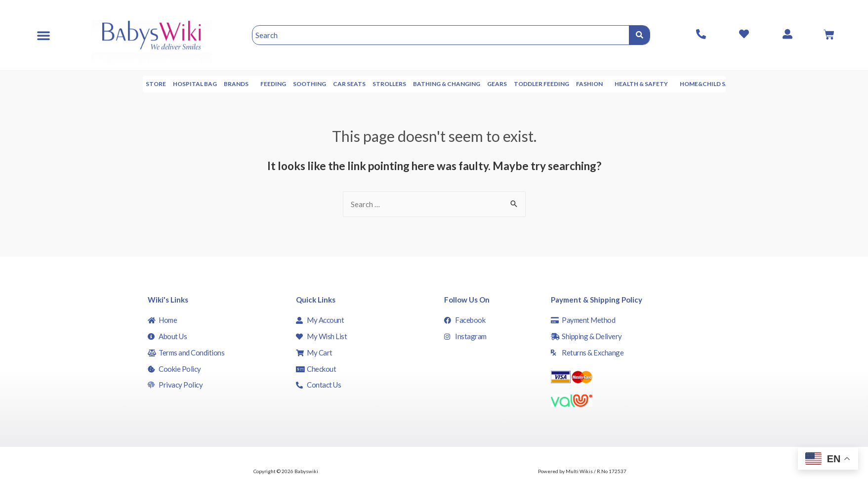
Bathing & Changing (479, 84)
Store (188, 84)
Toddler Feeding (574, 84)
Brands (271, 84)
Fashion (624, 84)
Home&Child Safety (745, 84)
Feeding (306, 84)
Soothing (342, 84)
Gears (530, 84)
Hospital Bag (227, 84)
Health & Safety (676, 84)
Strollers (422, 84)
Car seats (382, 84)
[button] (43, 35)
